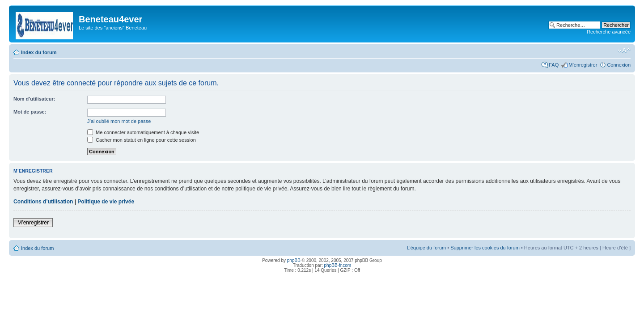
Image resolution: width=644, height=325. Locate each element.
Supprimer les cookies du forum (485, 248)
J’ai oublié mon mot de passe (119, 121)
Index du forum (39, 52)
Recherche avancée (609, 32)
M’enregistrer (583, 65)
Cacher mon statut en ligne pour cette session (142, 140)
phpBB (294, 260)
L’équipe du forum (426, 248)
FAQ (554, 65)
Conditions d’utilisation (43, 202)
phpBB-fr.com (338, 265)
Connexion (619, 65)
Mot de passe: (30, 112)
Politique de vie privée (106, 202)
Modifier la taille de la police (624, 51)
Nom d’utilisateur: (34, 99)
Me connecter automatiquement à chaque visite (143, 132)
